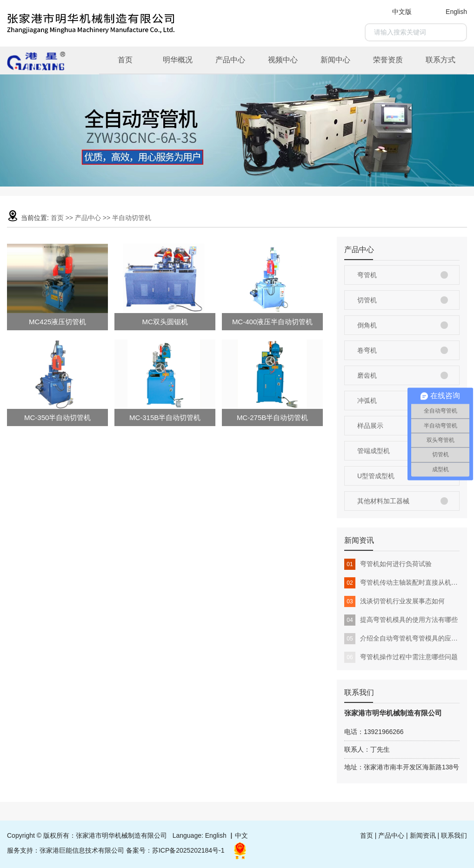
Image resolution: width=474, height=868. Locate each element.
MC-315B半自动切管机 (165, 417)
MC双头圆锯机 (165, 322)
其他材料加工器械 (383, 501)
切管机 (367, 300)
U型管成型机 (376, 476)
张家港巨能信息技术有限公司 (82, 850)
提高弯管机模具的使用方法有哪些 (401, 620)
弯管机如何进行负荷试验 (388, 564)
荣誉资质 (388, 60)
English (456, 12)
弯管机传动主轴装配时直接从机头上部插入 (402, 583)
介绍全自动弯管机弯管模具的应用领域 (402, 639)
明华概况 (178, 60)
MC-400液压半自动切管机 (272, 322)
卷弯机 (367, 350)
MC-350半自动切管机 (57, 417)
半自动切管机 (132, 218)
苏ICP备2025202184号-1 (188, 850)
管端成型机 (374, 451)
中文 (241, 835)
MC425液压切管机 (57, 322)
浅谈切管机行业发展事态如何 (394, 601)
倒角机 (367, 325)
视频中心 (283, 60)
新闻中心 (335, 60)
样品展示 (370, 426)
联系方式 (441, 60)
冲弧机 (367, 401)
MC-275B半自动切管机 (272, 417)
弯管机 (367, 275)
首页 (125, 60)
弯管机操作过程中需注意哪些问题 (401, 657)
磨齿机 (367, 375)
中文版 (402, 12)
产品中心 (230, 60)
